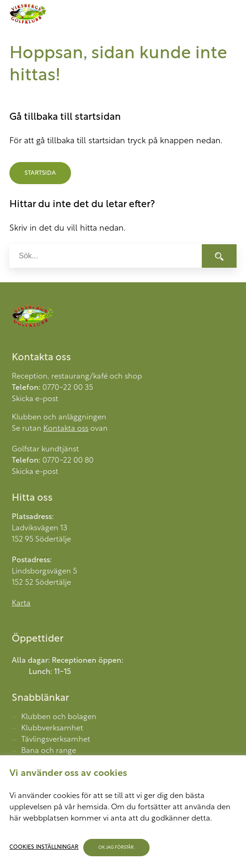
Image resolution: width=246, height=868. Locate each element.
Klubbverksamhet (52, 728)
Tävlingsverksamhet (56, 740)
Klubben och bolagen (59, 717)
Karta (21, 604)
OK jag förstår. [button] (116, 848)
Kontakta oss (66, 429)
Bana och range (49, 751)
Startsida (40, 173)
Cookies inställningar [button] (44, 847)
